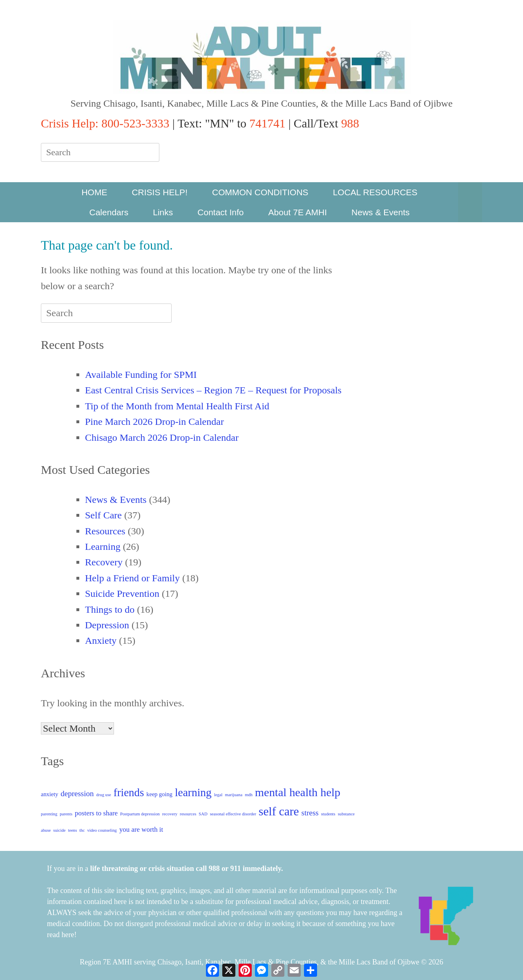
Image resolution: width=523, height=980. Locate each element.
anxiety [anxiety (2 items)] (49, 794)
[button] (470, 202)
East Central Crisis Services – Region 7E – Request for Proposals (213, 390)
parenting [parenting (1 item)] (49, 814)
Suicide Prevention (122, 594)
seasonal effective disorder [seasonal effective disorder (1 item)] (233, 814)
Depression (107, 625)
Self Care (103, 515)
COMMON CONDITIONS (260, 192)
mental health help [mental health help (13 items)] (298, 792)
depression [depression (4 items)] (77, 794)
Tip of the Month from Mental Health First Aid (177, 406)
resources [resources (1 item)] (188, 814)
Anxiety (101, 641)
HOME (94, 192)
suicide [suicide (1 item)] (59, 830)
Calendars (109, 212)
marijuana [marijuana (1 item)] (234, 795)
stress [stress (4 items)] (310, 813)
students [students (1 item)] (328, 814)
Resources (105, 531)
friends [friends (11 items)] (129, 792)
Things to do (110, 609)
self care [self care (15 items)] (279, 811)
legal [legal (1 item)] (218, 795)
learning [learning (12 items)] (193, 792)
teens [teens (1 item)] (72, 830)
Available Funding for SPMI (141, 375)
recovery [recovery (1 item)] (170, 814)
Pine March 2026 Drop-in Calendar (154, 422)
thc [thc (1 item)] (82, 830)
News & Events (380, 212)
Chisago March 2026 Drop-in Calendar (162, 438)
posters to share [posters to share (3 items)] (96, 813)
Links (163, 212)
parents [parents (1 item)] (66, 814)
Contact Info (220, 212)
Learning (103, 547)
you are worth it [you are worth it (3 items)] (141, 829)
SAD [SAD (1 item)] (203, 814)
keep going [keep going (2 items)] (159, 794)
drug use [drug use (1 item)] (103, 795)
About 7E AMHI (298, 212)
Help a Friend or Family (132, 578)
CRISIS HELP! (160, 192)
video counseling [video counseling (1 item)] (102, 830)
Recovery (104, 562)
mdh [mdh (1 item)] (249, 795)
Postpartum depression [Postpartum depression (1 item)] (140, 814)
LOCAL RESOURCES (375, 192)
